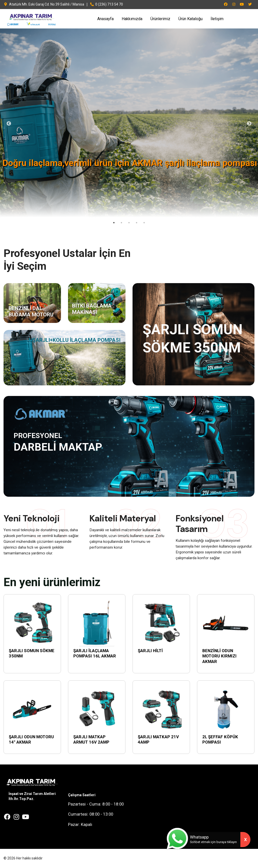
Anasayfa (105, 19)
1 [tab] (114, 223)
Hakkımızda (132, 19)
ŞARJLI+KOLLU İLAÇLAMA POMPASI (76, 340)
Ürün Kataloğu (190, 19)
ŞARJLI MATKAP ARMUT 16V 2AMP (91, 740)
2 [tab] (121, 223)
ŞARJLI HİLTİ (150, 651)
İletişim (217, 19)
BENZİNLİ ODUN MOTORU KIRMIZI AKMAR (219, 656)
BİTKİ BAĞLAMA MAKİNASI (92, 309)
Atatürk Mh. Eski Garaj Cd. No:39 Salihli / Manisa (44, 4)
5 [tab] (144, 223)
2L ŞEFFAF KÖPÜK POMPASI (220, 740)
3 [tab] (129, 223)
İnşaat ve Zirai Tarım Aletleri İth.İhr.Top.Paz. (32, 796)
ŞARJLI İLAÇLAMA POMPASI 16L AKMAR (95, 653)
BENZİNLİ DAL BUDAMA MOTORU (31, 311)
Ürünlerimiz (160, 19)
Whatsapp (199, 837)
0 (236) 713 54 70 (107, 4)
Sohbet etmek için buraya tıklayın (213, 842)
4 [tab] (137, 223)
